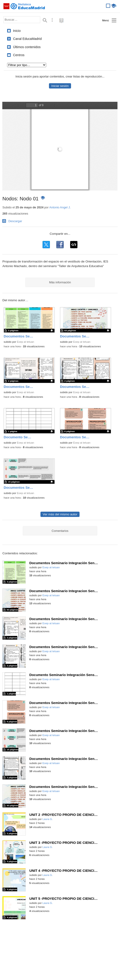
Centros (19, 55)
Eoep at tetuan (25, 342)
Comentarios (60, 531)
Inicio (17, 31)
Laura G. (48, 819)
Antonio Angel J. (60, 207)
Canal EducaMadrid (27, 39)
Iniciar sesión (60, 86)
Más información (60, 282)
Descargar (15, 221)
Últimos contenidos (27, 47)
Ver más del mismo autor (60, 514)
